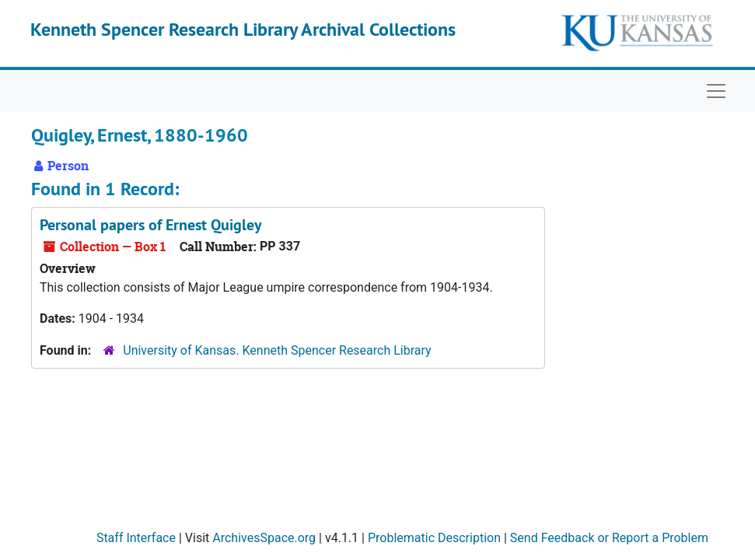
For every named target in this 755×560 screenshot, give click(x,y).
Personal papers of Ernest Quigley (151, 225)
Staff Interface (136, 538)
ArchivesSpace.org (264, 538)
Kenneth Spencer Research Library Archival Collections (243, 29)
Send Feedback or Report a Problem (609, 538)
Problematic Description (434, 538)
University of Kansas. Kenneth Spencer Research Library (277, 350)
